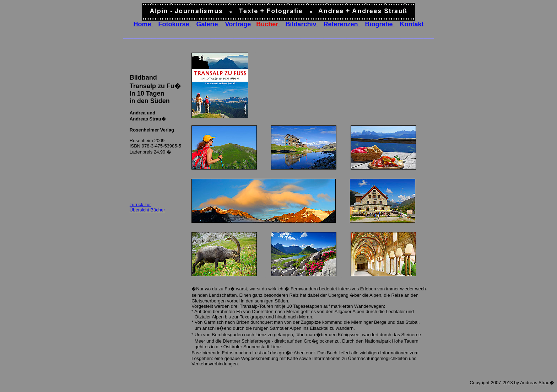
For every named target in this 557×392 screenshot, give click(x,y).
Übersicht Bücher (147, 210)
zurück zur (140, 205)
